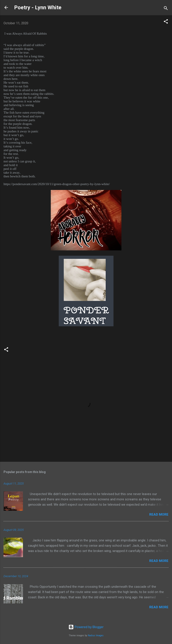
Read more (159, 514)
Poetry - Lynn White (38, 8)
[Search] (166, 9)
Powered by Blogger (86, 627)
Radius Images (96, 636)
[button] (166, 22)
